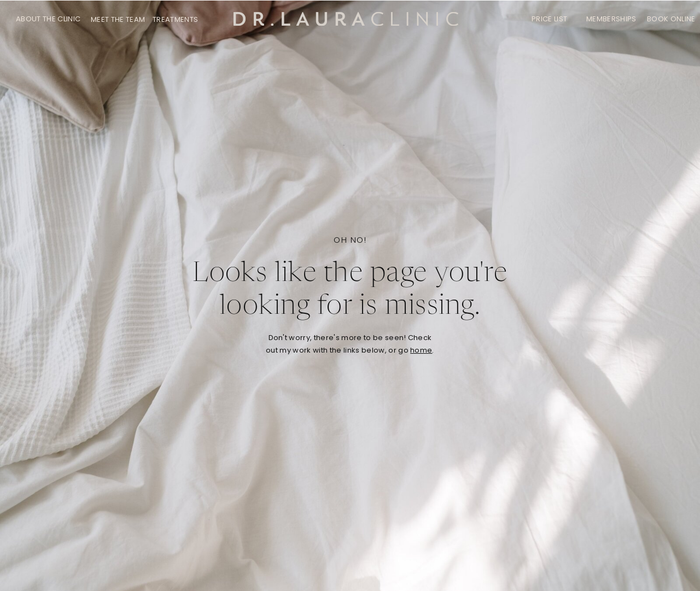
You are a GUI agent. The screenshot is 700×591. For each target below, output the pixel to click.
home (421, 350)
